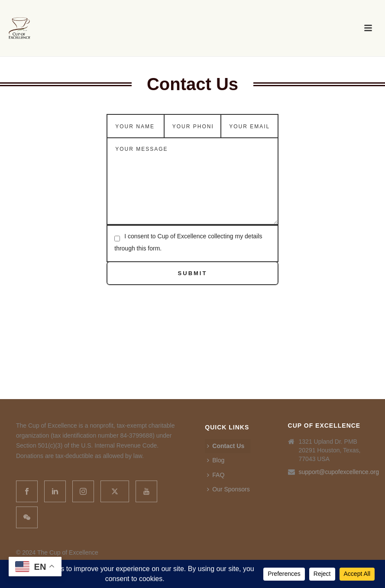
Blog (216, 460)
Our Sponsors (228, 489)
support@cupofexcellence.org (339, 472)
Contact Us (226, 446)
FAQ (216, 475)
